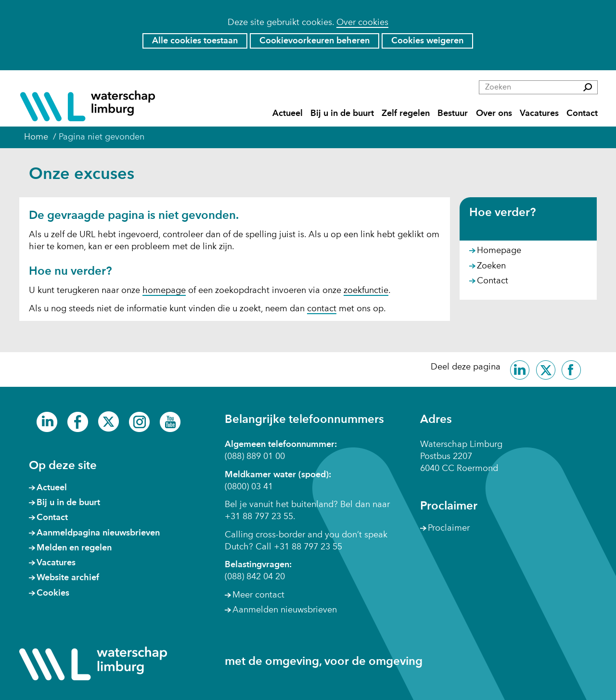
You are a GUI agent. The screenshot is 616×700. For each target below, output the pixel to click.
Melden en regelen (74, 548)
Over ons (494, 114)
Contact (582, 114)
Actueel (288, 114)
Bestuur (453, 114)
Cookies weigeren (427, 41)
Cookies (53, 593)
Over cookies (362, 23)
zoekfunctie (366, 291)
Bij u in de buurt (342, 114)
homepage (164, 291)
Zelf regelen (406, 114)
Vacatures (539, 114)
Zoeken (491, 266)
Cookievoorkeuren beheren (314, 41)
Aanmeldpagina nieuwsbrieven (98, 533)
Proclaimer (449, 528)
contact (322, 309)
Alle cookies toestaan (195, 41)
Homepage (499, 251)
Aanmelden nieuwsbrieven (285, 610)
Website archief (68, 578)
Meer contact (258, 595)
